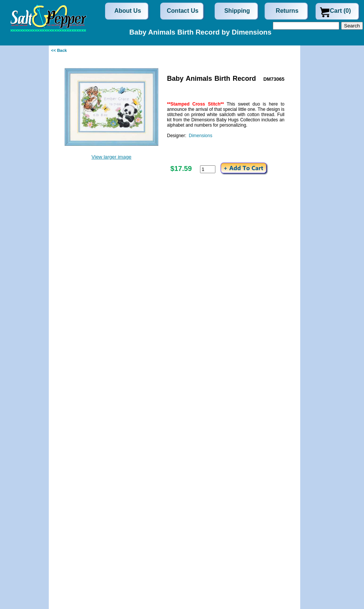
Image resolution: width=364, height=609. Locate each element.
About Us (128, 11)
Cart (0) (340, 11)
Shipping (237, 11)
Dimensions (201, 136)
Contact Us (183, 11)
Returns (287, 11)
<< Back (59, 50)
